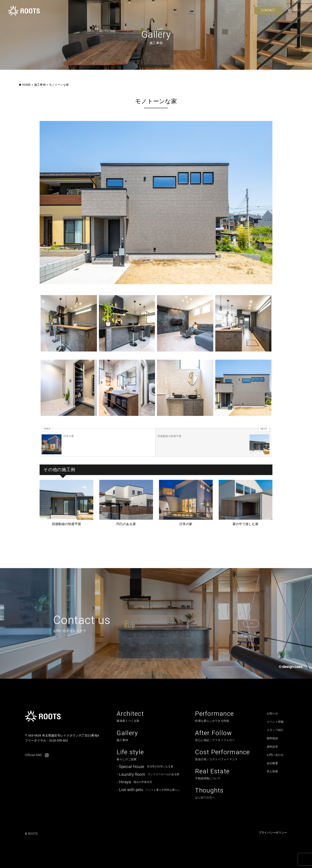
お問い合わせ (275, 755)
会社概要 (272, 763)
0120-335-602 (59, 740)
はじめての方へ (209, 794)
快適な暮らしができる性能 (214, 717)
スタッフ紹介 (275, 730)
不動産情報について (212, 775)
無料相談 (272, 738)
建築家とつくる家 (130, 717)
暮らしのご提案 (130, 755)
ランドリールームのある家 (148, 775)
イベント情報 (275, 722)
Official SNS (37, 755)
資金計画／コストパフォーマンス (222, 755)
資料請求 (272, 747)
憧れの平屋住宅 (134, 783)
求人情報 (272, 771)
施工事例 (127, 736)
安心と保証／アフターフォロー (215, 736)
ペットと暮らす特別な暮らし (148, 790)
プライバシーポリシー (273, 834)
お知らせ (272, 713)
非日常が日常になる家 (145, 767)
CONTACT (268, 10)
